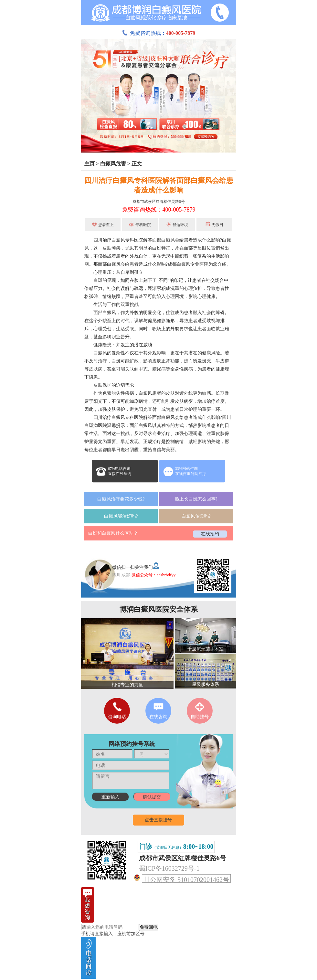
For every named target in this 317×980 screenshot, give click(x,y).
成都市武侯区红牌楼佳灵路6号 (159, 202)
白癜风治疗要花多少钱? (121, 499)
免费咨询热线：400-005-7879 (159, 210)
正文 (137, 164)
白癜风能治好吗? (121, 516)
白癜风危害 (113, 164)
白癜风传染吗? (196, 516)
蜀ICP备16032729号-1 (169, 868)
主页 (90, 164)
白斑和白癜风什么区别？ (113, 533)
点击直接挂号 (158, 820)
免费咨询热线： (159, 33)
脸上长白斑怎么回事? (196, 499)
